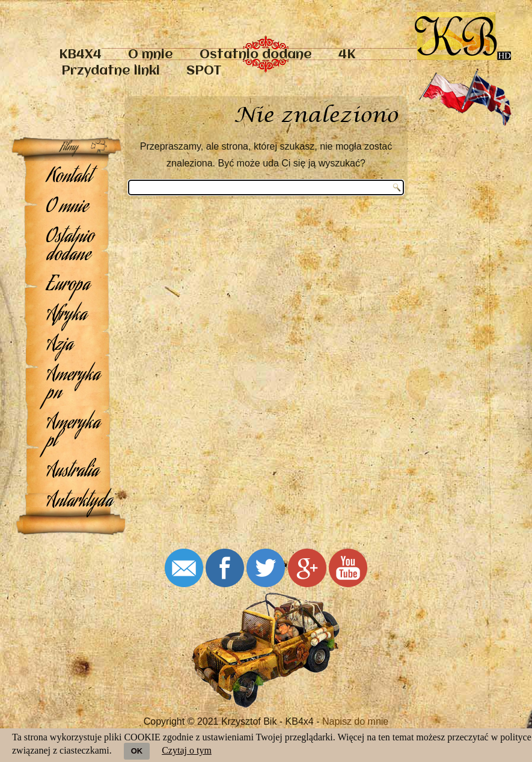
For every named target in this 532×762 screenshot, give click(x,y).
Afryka (66, 316)
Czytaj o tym (187, 750)
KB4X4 (80, 55)
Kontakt (69, 178)
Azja (60, 346)
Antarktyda (73, 502)
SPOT (204, 71)
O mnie (151, 55)
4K (347, 55)
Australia (72, 472)
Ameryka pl (73, 433)
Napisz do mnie (355, 721)
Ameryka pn (73, 385)
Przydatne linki (111, 71)
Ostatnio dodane (256, 55)
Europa (68, 286)
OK (137, 751)
